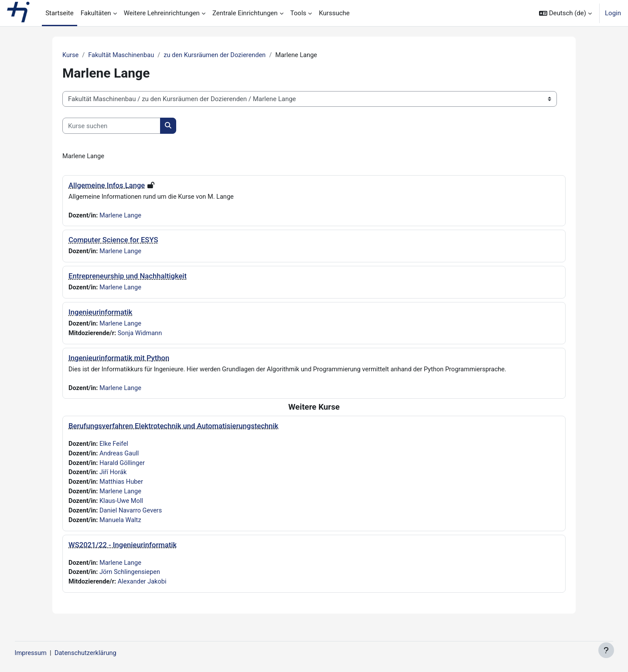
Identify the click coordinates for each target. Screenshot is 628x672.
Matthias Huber (123, 486)
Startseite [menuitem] (60, 13)
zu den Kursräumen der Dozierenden (219, 55)
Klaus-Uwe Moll (123, 506)
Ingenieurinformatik (100, 314)
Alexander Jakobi (144, 588)
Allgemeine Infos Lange (107, 186)
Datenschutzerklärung (104, 653)
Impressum (47, 653)
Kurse (71, 55)
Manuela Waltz (122, 525)
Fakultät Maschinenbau (123, 55)
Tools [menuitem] (299, 13)
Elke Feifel (115, 447)
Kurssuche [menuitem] (334, 13)
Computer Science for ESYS (113, 241)
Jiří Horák (114, 476)
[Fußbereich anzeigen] (606, 650)
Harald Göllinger (124, 466)
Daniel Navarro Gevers (133, 516)
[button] (565, 13)
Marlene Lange (122, 216)
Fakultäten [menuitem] (96, 13)
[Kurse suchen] (111, 126)
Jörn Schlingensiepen (131, 578)
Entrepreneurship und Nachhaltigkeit (128, 277)
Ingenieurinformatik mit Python (119, 360)
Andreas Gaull (121, 457)
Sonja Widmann (142, 335)
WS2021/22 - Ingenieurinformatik (123, 550)
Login (613, 13)
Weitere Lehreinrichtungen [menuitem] (162, 13)
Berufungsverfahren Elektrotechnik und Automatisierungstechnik (173, 429)
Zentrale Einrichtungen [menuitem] (245, 13)
